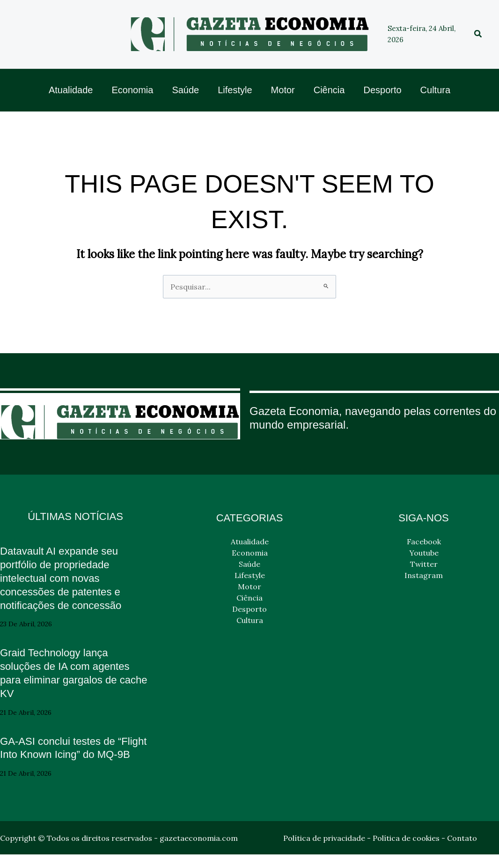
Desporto (249, 609)
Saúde (249, 564)
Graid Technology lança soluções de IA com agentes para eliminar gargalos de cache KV (70, 672)
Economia (250, 553)
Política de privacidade (324, 852)
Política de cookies (406, 852)
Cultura (250, 620)
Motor (249, 586)
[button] (478, 34)
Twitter (424, 564)
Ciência (249, 598)
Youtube (424, 553)
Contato (462, 852)
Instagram (424, 575)
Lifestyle (250, 575)
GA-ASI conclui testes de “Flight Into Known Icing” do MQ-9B (68, 754)
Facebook (424, 542)
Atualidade (250, 542)
